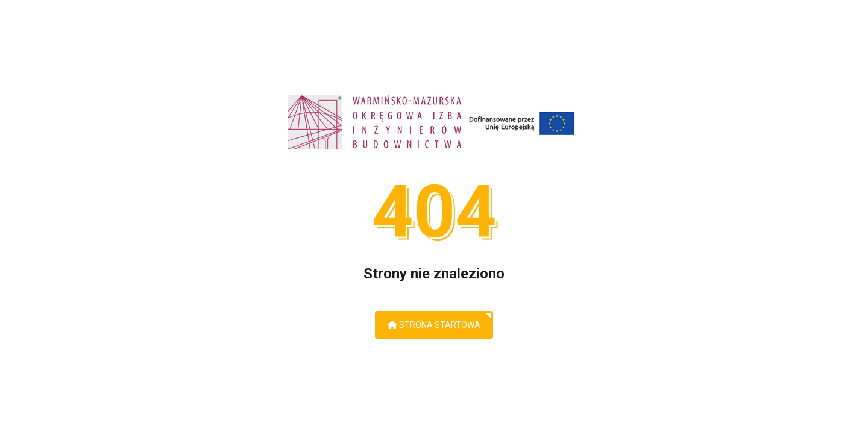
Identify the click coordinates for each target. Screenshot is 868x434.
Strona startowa (434, 325)
